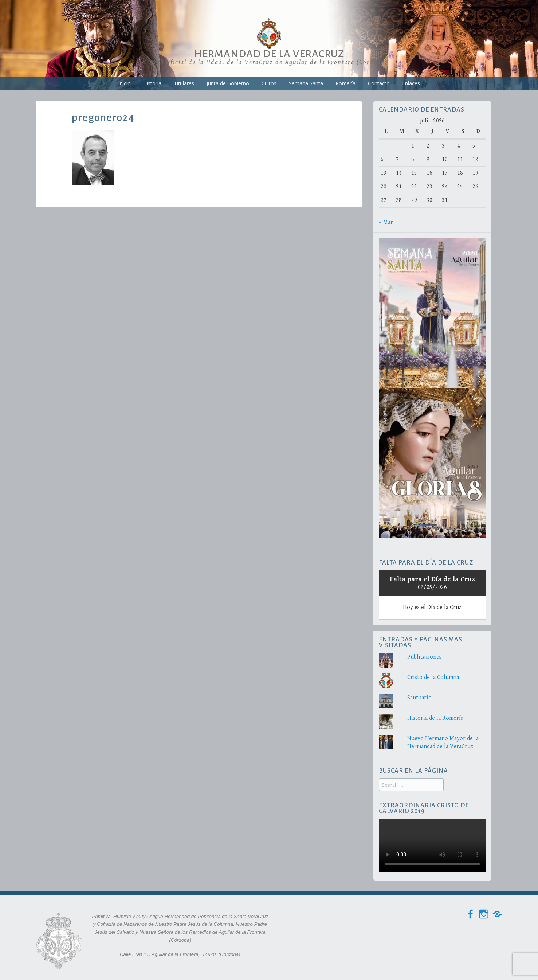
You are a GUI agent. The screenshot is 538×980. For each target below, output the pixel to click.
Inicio (125, 83)
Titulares (184, 83)
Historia (152, 83)
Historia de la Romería (435, 718)
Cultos (269, 83)
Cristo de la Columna (433, 677)
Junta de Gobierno (228, 83)
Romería (345, 83)
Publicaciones (424, 657)
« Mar (386, 222)
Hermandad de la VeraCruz (269, 54)
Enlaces (411, 83)
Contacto (379, 83)
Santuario (419, 698)
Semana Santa (306, 83)
